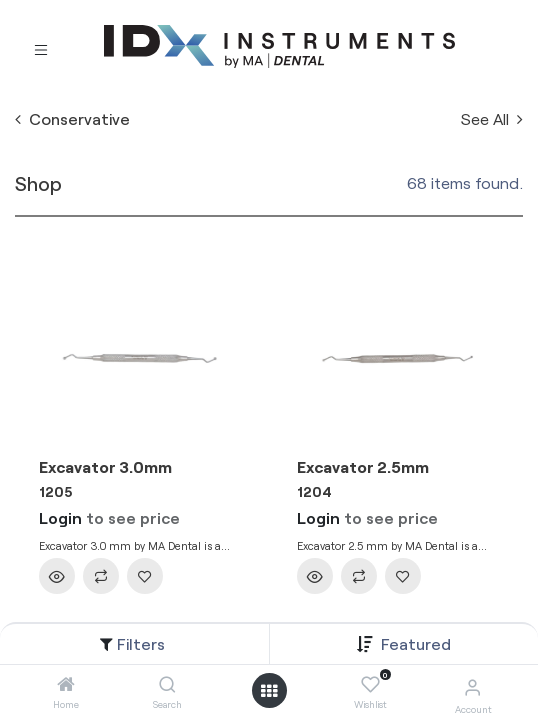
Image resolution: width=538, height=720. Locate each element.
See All (492, 118)
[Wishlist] (370, 685)
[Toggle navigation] (41, 47)
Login (60, 517)
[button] (416, 643)
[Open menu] (269, 691)
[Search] (167, 684)
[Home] (66, 684)
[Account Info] (472, 686)
